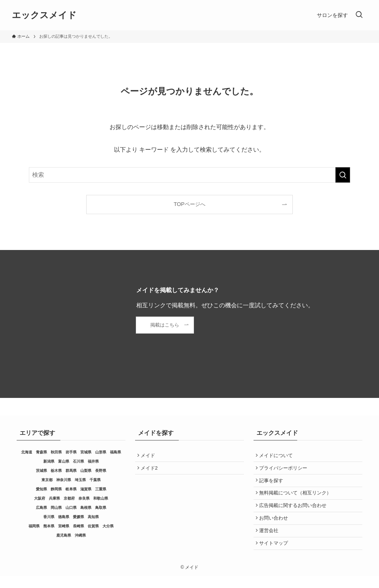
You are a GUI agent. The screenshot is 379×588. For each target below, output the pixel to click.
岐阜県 (71, 489)
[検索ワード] (189, 175)
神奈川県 (64, 480)
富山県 (64, 461)
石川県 (78, 461)
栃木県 (56, 471)
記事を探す (273, 484)
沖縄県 (80, 535)
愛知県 (41, 489)
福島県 (115, 452)
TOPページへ (189, 204)
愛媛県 (78, 517)
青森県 (41, 452)
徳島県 (64, 517)
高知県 (93, 517)
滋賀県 (86, 489)
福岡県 (34, 526)
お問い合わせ (275, 526)
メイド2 (151, 470)
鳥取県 (101, 508)
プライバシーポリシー (285, 470)
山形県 (101, 452)
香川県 (49, 517)
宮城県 (86, 452)
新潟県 (49, 461)
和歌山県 (101, 498)
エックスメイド (44, 15)
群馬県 (71, 471)
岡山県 (56, 508)
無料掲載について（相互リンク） (297, 498)
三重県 (101, 489)
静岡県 (56, 489)
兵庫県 (54, 498)
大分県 (108, 526)
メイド (149, 456)
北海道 (27, 452)
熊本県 (49, 526)
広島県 (41, 508)
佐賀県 (93, 526)
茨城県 (41, 471)
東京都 (47, 480)
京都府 (69, 498)
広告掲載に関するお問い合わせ (294, 512)
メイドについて (277, 456)
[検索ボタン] (359, 15)
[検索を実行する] (343, 175)
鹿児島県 (64, 535)
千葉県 (95, 480)
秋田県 (56, 452)
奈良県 (84, 498)
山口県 (71, 508)
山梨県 (86, 471)
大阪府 (40, 498)
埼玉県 (80, 480)
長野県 (101, 471)
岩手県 (71, 452)
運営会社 (270, 540)
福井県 (93, 461)
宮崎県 (64, 526)
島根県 (86, 508)
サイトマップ (275, 555)
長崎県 (78, 526)
